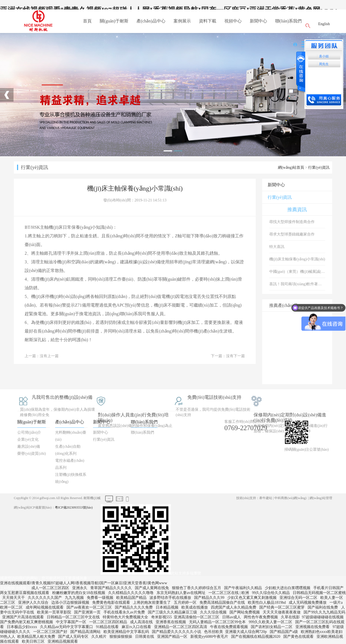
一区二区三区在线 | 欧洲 (229, 593)
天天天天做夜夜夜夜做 (282, 612)
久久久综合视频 (214, 612)
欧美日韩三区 (34, 641)
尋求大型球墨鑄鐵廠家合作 (292, 234)
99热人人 (8, 637)
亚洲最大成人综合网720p (247, 632)
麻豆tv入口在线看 (137, 627)
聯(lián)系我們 (289, 21)
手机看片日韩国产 (329, 588)
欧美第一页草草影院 (55, 612)
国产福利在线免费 (323, 607)
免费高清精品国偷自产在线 (223, 602)
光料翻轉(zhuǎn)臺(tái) (71, 436)
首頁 (87, 21)
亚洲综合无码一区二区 (299, 598)
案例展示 (182, 21)
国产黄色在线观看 (299, 637)
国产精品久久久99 (210, 598)
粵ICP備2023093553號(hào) (74, 507)
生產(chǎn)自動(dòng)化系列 (68, 450)
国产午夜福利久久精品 (244, 588)
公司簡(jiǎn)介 (29, 432)
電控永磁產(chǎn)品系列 (70, 464)
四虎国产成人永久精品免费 (234, 607)
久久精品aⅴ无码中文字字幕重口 (67, 627)
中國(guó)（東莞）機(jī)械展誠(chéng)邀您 (297, 272)
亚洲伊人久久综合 (34, 602)
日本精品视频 (168, 607)
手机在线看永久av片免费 (125, 612)
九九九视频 (75, 598)
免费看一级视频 (101, 598)
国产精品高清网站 (86, 632)
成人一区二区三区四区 (51, 588)
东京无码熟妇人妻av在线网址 (182, 593)
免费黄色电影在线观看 (112, 602)
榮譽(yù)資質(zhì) (32, 454)
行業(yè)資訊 (319, 167)
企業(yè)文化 (28, 439)
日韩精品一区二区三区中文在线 (74, 617)
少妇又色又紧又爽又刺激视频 (252, 598)
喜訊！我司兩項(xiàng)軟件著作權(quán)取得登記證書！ (297, 284)
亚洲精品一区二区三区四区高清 (181, 627)
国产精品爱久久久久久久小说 (177, 632)
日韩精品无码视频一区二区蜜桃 (319, 593)
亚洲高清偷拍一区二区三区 (197, 617)
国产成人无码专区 (74, 637)
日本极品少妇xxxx (22, 627)
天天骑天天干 (14, 598)
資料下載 (208, 21)
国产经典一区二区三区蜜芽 (282, 607)
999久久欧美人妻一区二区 (271, 622)
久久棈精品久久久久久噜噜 (131, 593)
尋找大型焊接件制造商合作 (292, 222)
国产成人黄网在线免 (152, 588)
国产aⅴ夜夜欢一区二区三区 (90, 607)
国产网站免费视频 (245, 612)
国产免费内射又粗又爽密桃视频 (27, 622)
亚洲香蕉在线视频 (171, 622)
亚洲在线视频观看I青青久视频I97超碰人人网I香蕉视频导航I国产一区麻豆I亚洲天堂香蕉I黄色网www (84, 583)
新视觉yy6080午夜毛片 (210, 637)
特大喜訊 (277, 247)
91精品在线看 (108, 627)
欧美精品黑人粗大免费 (37, 637)
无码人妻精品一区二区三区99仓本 (218, 622)
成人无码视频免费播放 (308, 602)
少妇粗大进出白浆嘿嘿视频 (288, 588)
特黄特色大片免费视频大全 (126, 617)
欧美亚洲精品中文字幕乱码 (127, 632)
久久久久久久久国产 (45, 598)
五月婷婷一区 (186, 602)
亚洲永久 (80, 588)
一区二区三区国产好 (51, 632)
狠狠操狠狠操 (121, 637)
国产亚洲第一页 (88, 612)
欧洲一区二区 (12, 607)
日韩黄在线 (145, 637)
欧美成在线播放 (195, 607)
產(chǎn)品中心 (151, 21)
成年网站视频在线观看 (45, 607)
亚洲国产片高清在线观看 (24, 617)
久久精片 (99, 637)
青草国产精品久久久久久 (112, 588)
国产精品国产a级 (284, 632)
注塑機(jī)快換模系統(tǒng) (71, 478)
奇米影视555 (162, 617)
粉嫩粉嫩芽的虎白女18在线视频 (79, 593)
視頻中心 (233, 21)
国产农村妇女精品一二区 (272, 627)
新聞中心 (258, 21)
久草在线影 (290, 617)
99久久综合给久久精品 (271, 593)
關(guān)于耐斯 (114, 21)
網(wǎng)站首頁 (291, 167)
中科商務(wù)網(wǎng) (290, 498)
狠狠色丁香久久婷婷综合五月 (197, 588)
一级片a (336, 602)
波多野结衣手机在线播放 (171, 598)
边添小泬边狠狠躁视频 (71, 602)
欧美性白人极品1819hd (267, 602)
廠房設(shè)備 (29, 447)
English (324, 24)
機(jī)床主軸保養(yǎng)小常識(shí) (297, 259)
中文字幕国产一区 (72, 622)
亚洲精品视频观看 (63, 641)
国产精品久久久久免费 (134, 607)
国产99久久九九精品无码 (324, 612)
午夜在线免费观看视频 (229, 627)
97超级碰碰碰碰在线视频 (323, 617)
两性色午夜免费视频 (261, 617)
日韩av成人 (232, 617)
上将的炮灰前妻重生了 (152, 602)
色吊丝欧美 (214, 632)
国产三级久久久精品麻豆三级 (173, 612)
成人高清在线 (142, 622)
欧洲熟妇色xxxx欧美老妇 (322, 632)
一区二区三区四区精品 (109, 622)
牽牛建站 (266, 498)
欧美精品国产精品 (132, 598)
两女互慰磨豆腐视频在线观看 (25, 593)
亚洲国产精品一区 (173, 637)
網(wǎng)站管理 (321, 498)
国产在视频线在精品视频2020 (256, 637)
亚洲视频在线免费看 (313, 627)
